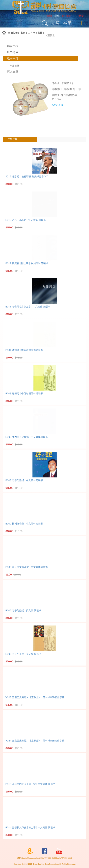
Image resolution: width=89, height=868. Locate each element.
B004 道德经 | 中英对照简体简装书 (24, 350)
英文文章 (13, 72)
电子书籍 (37, 33)
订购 (55, 22)
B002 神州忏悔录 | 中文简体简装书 (24, 524)
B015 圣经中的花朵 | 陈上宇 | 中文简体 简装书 (30, 784)
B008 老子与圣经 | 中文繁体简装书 (24, 480)
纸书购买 (13, 52)
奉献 (67, 22)
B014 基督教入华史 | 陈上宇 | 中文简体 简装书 (30, 827)
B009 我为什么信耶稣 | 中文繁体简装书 (27, 437)
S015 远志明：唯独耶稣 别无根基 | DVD (27, 176)
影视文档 (13, 46)
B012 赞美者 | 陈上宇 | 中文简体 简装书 (27, 263)
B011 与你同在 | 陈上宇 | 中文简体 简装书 (28, 307)
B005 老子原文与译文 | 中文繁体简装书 (27, 567)
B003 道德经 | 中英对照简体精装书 (24, 393)
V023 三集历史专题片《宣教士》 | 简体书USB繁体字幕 (35, 697)
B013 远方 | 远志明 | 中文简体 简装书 (26, 220)
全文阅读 (58, 105)
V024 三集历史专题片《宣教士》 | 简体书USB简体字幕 (35, 741)
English (67, 16)
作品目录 (14, 66)
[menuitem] (81, 16)
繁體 (49, 16)
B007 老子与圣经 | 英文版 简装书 (23, 610)
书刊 (23, 33)
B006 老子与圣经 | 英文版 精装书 (23, 654)
